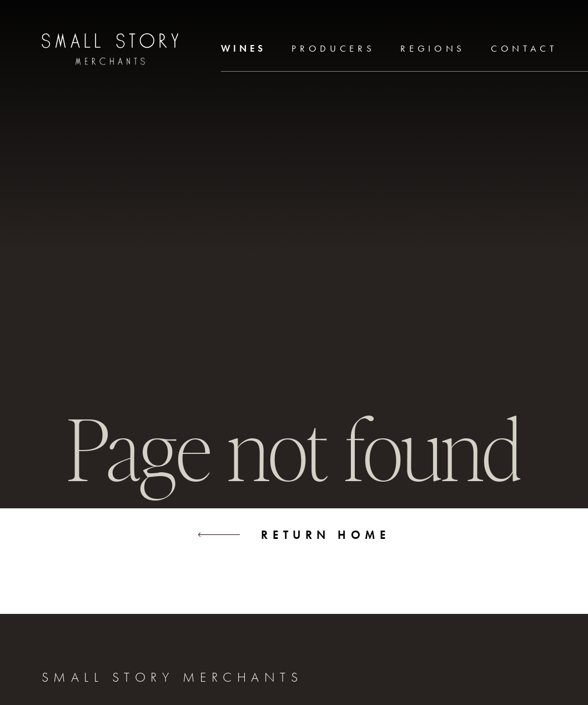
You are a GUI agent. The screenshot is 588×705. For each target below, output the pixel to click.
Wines (244, 49)
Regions (433, 49)
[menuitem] (244, 49)
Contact (524, 49)
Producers (333, 49)
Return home (294, 535)
